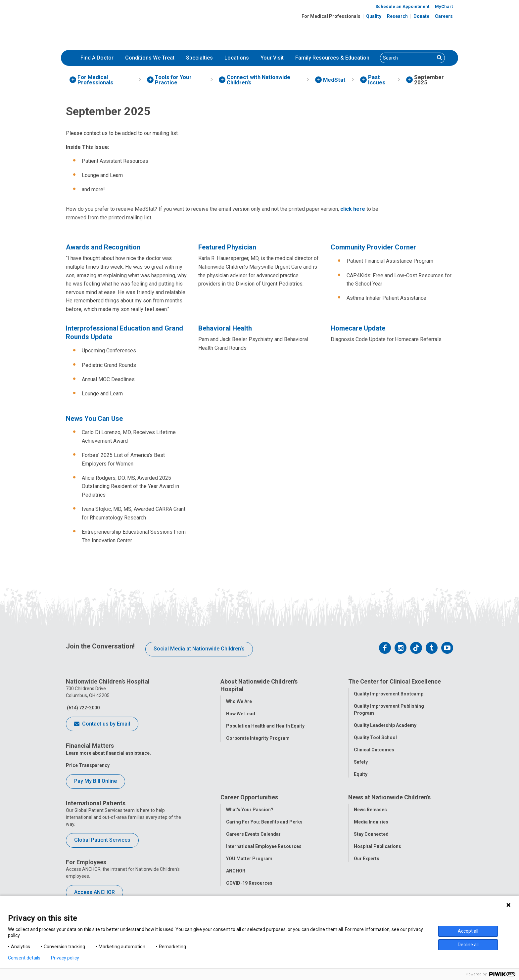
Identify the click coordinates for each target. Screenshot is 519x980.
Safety (361, 762)
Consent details (24, 958)
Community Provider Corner (373, 247)
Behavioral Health (225, 328)
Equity (361, 774)
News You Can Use (94, 419)
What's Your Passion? (250, 810)
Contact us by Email (102, 724)
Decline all (468, 945)
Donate (421, 16)
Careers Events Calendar (253, 834)
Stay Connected (371, 834)
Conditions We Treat (150, 58)
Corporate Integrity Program (258, 738)
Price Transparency (88, 765)
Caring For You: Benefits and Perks (264, 822)
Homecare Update (358, 328)
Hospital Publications (377, 847)
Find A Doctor (97, 58)
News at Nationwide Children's (389, 798)
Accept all (468, 931)
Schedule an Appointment (402, 6)
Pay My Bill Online (95, 781)
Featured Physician (227, 247)
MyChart (444, 6)
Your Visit (272, 58)
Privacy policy (65, 958)
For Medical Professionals (331, 16)
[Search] (407, 58)
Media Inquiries (371, 822)
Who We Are (239, 701)
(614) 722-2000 (83, 708)
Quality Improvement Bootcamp (389, 694)
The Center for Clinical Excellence (395, 681)
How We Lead (241, 714)
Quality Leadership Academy (385, 725)
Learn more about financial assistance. (108, 753)
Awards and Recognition (103, 247)
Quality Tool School (375, 737)
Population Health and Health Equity (265, 726)
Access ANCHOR (94, 892)
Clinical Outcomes (374, 750)
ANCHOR (236, 871)
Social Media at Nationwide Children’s (199, 649)
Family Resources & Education (332, 58)
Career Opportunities (249, 798)
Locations (237, 58)
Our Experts (367, 859)
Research (397, 16)
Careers (444, 16)
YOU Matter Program (249, 859)
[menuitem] (97, 58)
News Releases (370, 810)
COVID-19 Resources (249, 883)
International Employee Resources (264, 847)
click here (353, 209)
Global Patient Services (102, 840)
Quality (374, 16)
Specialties (199, 58)
